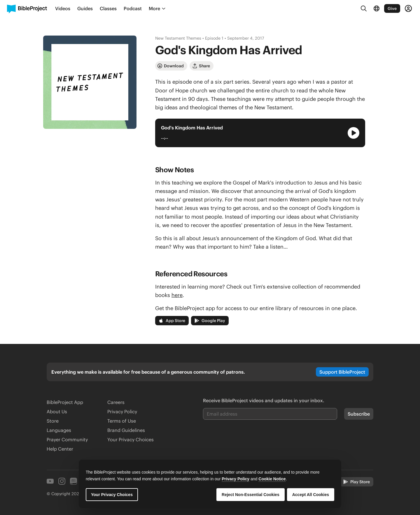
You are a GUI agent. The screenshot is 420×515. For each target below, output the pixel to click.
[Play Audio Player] (353, 133)
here (177, 295)
